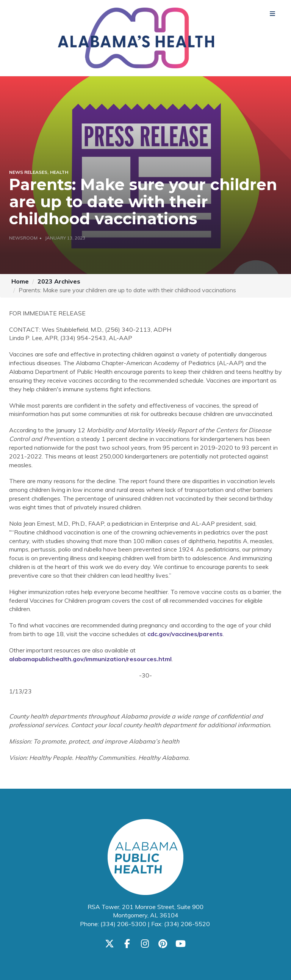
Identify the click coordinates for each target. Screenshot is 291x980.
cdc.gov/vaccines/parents (185, 634)
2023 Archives (59, 281)
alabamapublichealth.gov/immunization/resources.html (90, 659)
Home (20, 281)
